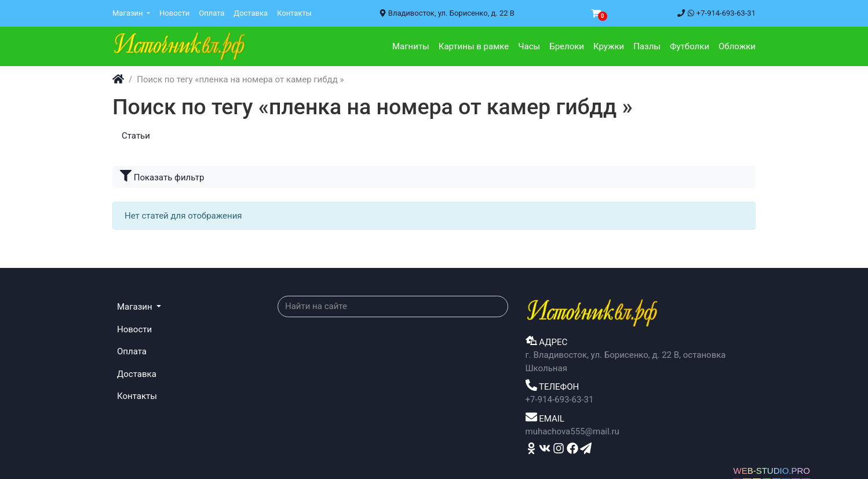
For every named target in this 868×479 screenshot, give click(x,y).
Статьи (136, 136)
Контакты (294, 13)
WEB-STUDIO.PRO (772, 471)
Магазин (129, 13)
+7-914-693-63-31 (716, 13)
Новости (174, 13)
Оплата (211, 13)
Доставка (251, 13)
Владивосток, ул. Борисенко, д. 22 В (447, 13)
